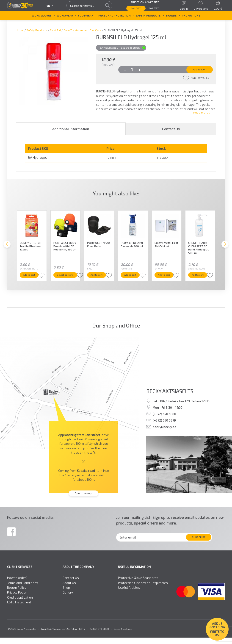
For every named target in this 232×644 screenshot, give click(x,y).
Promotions (191, 15)
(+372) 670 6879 (164, 427)
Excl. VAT (154, 8)
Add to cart (195, 70)
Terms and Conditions (23, 589)
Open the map (83, 500)
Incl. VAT (136, 8)
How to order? (17, 584)
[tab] (71, 132)
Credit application (20, 604)
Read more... (202, 115)
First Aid (55, 30)
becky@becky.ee (164, 433)
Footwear (86, 15)
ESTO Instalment (19, 609)
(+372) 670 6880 (164, 420)
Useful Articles (129, 594)
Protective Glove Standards (138, 584)
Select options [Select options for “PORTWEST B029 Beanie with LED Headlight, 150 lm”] (69, 281)
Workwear (65, 15)
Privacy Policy (17, 599)
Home (20, 30)
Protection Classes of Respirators (143, 589)
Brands (171, 15)
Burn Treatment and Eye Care (82, 30)
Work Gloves (42, 15)
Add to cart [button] (33, 281)
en (50, 6)
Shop (66, 594)
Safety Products (148, 15)
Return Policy (17, 594)
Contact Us (171, 132)
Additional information (71, 132)
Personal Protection (115, 15)
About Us (69, 589)
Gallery (68, 599)
